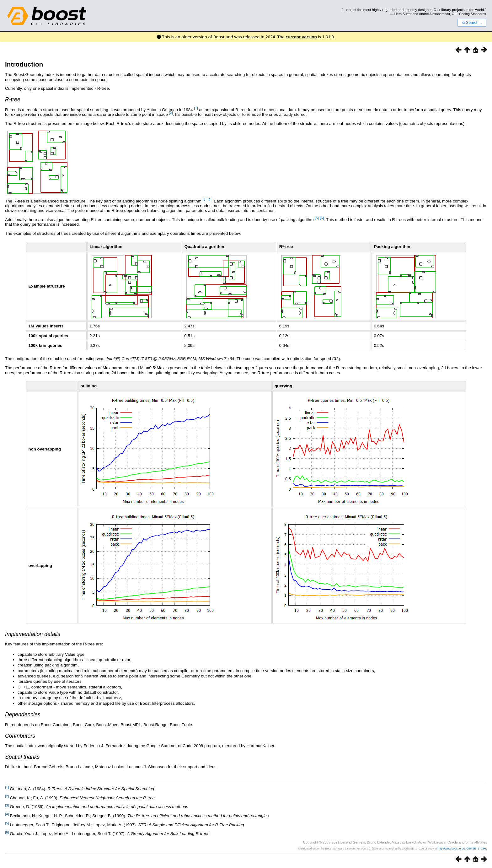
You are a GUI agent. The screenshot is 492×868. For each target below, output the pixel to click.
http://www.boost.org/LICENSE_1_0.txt (462, 848)
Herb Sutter (403, 14)
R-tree (13, 100)
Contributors (20, 736)
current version (301, 37)
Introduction (24, 64)
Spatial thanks (22, 757)
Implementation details (33, 634)
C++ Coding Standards (469, 14)
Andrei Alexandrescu (434, 14)
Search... (472, 23)
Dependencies (23, 714)
